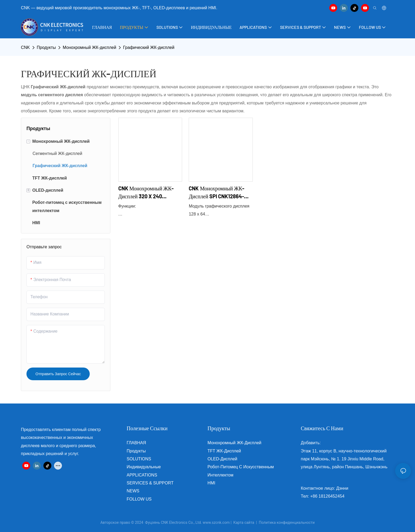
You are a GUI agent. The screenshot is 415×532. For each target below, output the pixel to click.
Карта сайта (244, 522)
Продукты (46, 47)
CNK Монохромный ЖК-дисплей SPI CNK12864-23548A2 (216, 193)
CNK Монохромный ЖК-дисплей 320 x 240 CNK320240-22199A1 (146, 193)
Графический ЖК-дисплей (149, 47)
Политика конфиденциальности (287, 522)
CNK (25, 47)
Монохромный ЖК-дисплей (89, 47)
